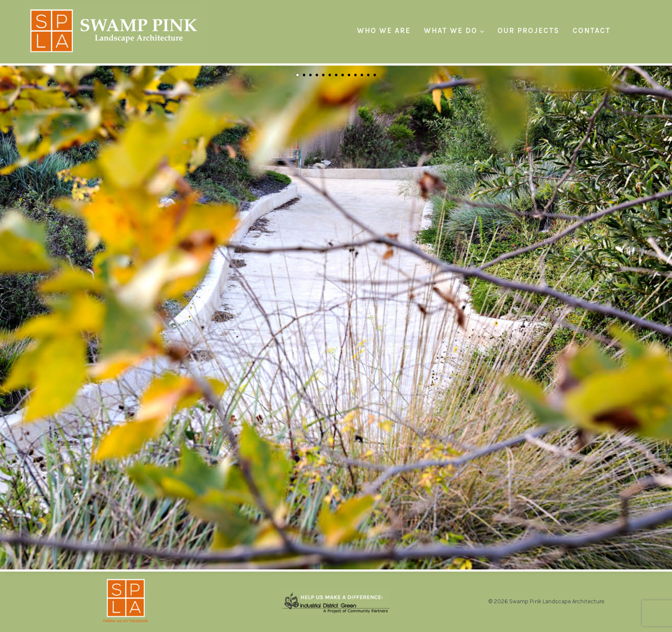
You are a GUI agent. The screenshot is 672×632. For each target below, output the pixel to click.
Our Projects (528, 30)
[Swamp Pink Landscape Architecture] (116, 30)
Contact (592, 30)
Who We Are (384, 30)
